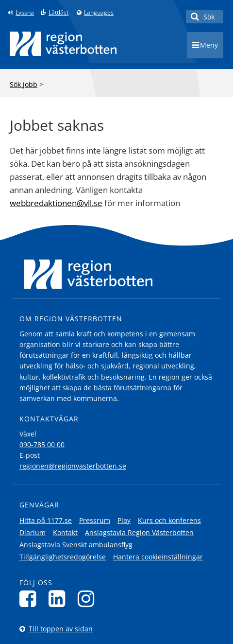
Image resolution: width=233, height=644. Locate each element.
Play (124, 520)
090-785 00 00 (42, 444)
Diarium (33, 532)
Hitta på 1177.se (46, 520)
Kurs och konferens (169, 520)
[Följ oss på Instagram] (89, 599)
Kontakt (65, 532)
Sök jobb (24, 84)
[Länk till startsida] (63, 44)
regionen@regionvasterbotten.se (73, 466)
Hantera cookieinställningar (158, 557)
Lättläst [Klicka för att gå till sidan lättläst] (58, 13)
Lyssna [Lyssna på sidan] (25, 13)
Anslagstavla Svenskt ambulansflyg (76, 545)
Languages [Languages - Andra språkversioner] (99, 13)
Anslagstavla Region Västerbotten (139, 532)
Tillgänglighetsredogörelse (63, 557)
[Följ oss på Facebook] (30, 599)
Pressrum (95, 520)
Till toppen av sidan (61, 629)
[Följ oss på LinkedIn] (59, 599)
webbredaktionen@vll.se (56, 203)
